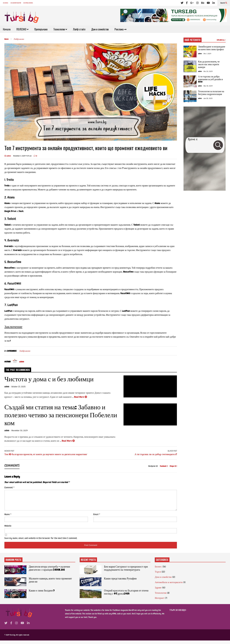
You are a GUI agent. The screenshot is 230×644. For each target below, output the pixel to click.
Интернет (160, 602)
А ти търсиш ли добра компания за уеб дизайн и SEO (210, 79)
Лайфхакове (25, 351)
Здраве (158, 591)
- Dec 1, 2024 (207, 54)
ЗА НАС (6, 3)
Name (8, 518)
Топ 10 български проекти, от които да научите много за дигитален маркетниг (46, 454)
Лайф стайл (79, 29)
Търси (158, 575)
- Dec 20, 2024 (208, 71)
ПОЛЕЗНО (22, 29)
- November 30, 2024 (19, 430)
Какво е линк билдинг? (42, 594)
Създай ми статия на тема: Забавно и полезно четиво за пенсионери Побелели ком (61, 416)
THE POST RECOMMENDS (18, 370)
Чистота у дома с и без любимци (49, 380)
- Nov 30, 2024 (208, 86)
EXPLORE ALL (221, 40)
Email (97, 518)
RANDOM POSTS (13, 563)
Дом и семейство (100, 29)
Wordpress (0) (153, 466)
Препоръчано (41, 29)
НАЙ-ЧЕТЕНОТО (193, 40)
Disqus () (173, 466)
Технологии (60, 29)
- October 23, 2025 (18, 387)
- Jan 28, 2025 (207, 98)
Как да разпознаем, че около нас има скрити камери (209, 65)
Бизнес (158, 570)
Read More (81, 397)
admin (8, 156)
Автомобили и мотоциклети (169, 586)
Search (224, 3)
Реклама (121, 29)
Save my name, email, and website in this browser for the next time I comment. (41, 542)
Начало (7, 29)
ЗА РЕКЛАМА (28, 3)
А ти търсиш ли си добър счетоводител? (156, 454)
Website (8, 529)
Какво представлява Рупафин (120, 582)
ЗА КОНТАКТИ (16, 3)
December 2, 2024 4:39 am (22, 156)
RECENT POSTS (88, 563)
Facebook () (164, 466)
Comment (9, 487)
